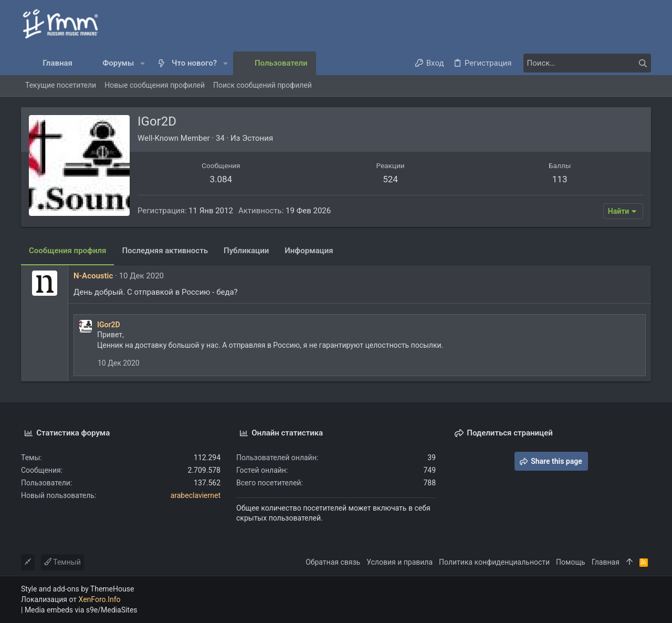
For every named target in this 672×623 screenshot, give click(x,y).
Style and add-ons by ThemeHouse (77, 589)
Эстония (258, 138)
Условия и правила (400, 562)
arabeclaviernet (196, 495)
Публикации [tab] (246, 251)
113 (560, 179)
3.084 (221, 179)
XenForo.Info (100, 599)
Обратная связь (333, 562)
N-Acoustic (93, 276)
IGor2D (109, 325)
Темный (62, 562)
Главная (606, 562)
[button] (143, 63)
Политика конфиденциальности (494, 562)
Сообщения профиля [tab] (67, 251)
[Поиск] (585, 63)
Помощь (571, 562)
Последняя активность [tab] (165, 251)
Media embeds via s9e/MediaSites (81, 610)
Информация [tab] (309, 251)
